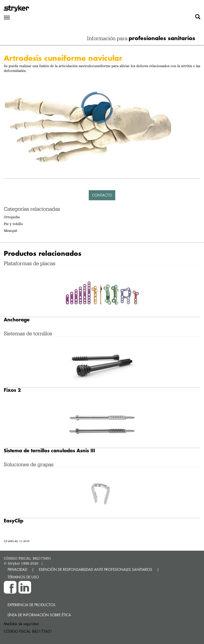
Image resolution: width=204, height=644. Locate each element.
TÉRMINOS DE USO (23, 577)
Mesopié (10, 231)
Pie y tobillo (13, 224)
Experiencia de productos (31, 605)
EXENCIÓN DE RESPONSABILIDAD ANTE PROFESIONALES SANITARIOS (96, 569)
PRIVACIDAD (17, 569)
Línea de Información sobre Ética (39, 615)
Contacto (102, 195)
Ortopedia (12, 217)
